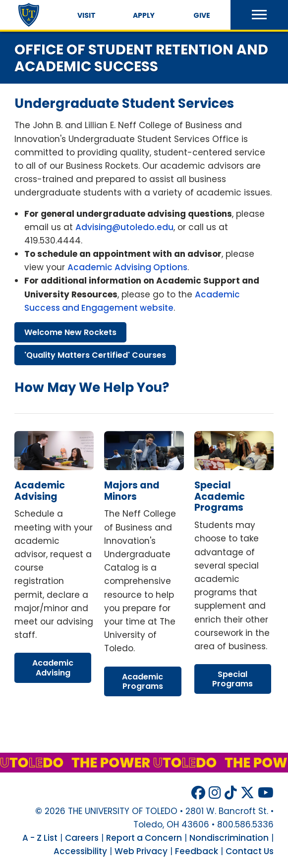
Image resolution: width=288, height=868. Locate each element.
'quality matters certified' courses (95, 355)
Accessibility (80, 851)
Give (202, 15)
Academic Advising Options (127, 267)
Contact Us (250, 851)
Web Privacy (141, 851)
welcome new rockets (70, 332)
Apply (144, 15)
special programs (232, 679)
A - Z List (40, 838)
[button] (259, 15)
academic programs (143, 681)
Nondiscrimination (229, 838)
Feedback (197, 851)
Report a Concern (144, 838)
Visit (86, 15)
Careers (82, 838)
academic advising (40, 491)
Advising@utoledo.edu (124, 227)
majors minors (132, 491)
